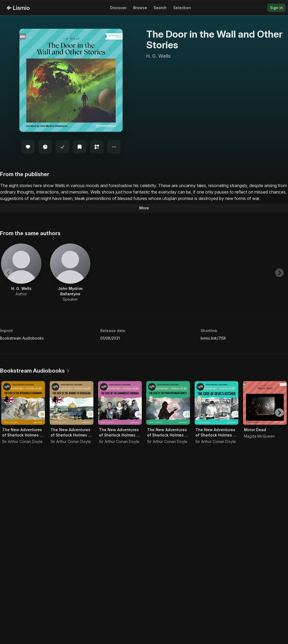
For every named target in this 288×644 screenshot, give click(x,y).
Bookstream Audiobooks (22, 338)
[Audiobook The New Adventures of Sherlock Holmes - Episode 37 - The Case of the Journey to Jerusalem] (72, 403)
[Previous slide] (9, 273)
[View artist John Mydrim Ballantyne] (70, 273)
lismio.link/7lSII (213, 338)
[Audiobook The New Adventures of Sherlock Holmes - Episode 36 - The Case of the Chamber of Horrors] (120, 403)
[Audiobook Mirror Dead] (265, 403)
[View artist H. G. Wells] (21, 270)
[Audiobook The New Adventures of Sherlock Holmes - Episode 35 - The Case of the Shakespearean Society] (168, 403)
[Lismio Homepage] (18, 8)
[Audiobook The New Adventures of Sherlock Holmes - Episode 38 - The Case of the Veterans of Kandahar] (23, 403)
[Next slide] (279, 273)
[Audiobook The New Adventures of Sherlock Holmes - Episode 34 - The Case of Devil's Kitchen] (216, 403)
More (144, 208)
